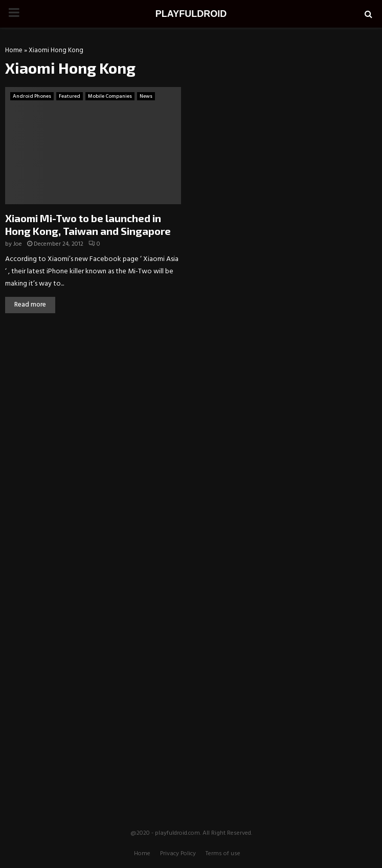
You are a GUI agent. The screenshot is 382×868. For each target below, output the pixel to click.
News (146, 96)
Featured (70, 96)
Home (14, 50)
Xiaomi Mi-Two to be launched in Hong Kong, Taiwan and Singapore (88, 224)
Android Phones (32, 96)
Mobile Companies (110, 96)
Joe (18, 244)
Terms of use (223, 854)
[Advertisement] (191, 398)
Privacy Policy (178, 854)
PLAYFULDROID (191, 14)
